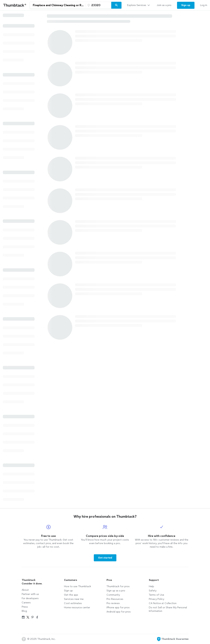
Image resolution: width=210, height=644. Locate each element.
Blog (24, 611)
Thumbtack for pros (118, 586)
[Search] (116, 5)
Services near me (74, 599)
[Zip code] (98, 5)
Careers (26, 603)
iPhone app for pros (118, 607)
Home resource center (77, 607)
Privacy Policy (156, 599)
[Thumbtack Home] (15, 5)
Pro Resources (115, 599)
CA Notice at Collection (163, 603)
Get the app (71, 595)
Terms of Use (156, 595)
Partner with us (30, 594)
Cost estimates (73, 603)
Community (113, 595)
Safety (153, 591)
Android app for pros (119, 612)
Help (151, 586)
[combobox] (58, 5)
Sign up (68, 591)
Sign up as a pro (116, 591)
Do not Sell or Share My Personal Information (168, 609)
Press (25, 607)
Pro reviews (113, 603)
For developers (30, 598)
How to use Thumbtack (77, 586)
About (25, 590)
